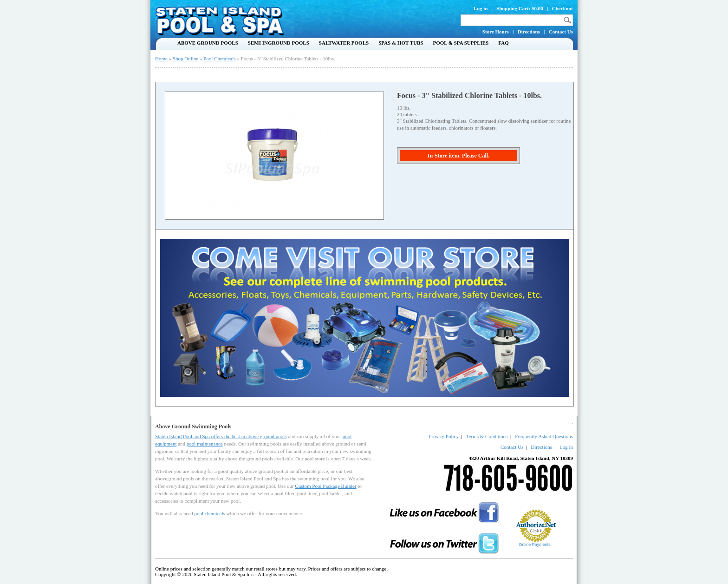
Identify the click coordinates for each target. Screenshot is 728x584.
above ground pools (267, 436)
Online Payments (535, 545)
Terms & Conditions (487, 436)
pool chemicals (209, 513)
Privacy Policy (443, 436)
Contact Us (561, 32)
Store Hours (496, 32)
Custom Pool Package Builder (325, 486)
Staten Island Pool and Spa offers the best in (201, 436)
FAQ (503, 43)
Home (161, 59)
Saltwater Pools (344, 43)
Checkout (562, 8)
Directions (529, 32)
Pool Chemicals (219, 59)
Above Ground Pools (208, 43)
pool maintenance (205, 444)
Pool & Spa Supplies (461, 43)
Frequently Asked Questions (544, 436)
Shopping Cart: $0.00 (520, 8)
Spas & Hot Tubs (401, 43)
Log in (481, 8)
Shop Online (185, 59)
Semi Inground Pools (279, 43)
